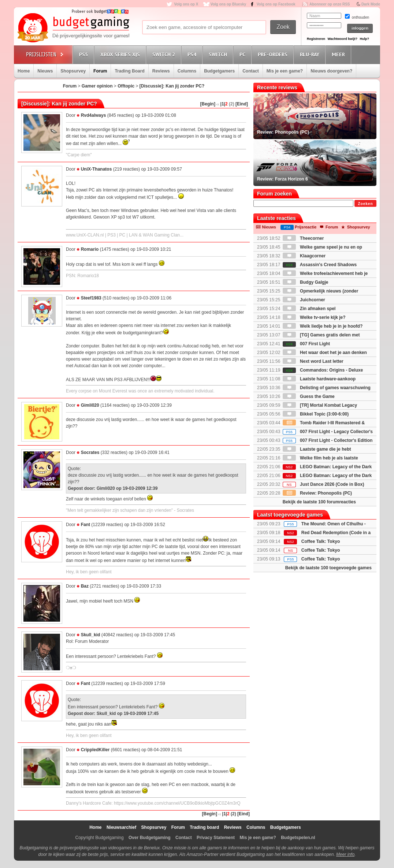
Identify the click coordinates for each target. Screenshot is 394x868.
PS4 (193, 54)
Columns (187, 71)
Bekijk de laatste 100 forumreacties (319, 502)
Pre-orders (274, 54)
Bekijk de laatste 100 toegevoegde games (328, 568)
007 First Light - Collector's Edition (328, 440)
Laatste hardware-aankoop (319, 379)
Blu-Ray (311, 54)
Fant (86, 525)
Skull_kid (91, 635)
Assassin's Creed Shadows (320, 265)
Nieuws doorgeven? (331, 71)
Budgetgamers (219, 71)
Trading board (204, 827)
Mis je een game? (285, 71)
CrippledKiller (95, 750)
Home (24, 71)
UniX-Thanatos (96, 169)
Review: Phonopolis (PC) (317, 493)
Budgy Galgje (306, 282)
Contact (251, 71)
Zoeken (365, 204)
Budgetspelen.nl (298, 838)
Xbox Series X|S (121, 54)
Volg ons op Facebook (276, 4)
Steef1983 (91, 298)
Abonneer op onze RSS (330, 4)
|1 (222, 104)
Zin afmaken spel (309, 309)
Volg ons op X (186, 4)
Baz (85, 586)
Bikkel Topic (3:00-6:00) (316, 414)
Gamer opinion (97, 86)
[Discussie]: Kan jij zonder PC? (172, 86)
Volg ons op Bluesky (228, 4)
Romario (90, 249)
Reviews (161, 71)
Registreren (316, 39)
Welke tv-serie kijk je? (314, 317)
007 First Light (306, 344)
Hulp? (364, 39)
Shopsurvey (73, 71)
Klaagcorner (304, 256)
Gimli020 (90, 405)
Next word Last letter (313, 361)
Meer (339, 54)
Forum (100, 71)
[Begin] (208, 104)
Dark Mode (371, 4)
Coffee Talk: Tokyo (321, 541)
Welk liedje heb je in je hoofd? (323, 326)
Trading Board (129, 71)
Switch (219, 54)
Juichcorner (304, 300)
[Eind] (242, 104)
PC (244, 54)
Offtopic (126, 86)
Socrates (90, 452)
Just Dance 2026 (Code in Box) (324, 484)
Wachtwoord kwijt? (342, 39)
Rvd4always (94, 115)
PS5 (85, 54)
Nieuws (45, 71)
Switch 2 (165, 54)
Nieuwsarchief (121, 827)
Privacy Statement (216, 838)
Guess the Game (309, 396)
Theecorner (303, 238)
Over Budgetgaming (150, 838)
